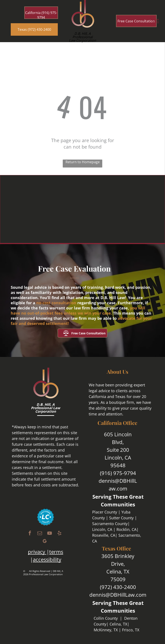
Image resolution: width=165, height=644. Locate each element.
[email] (40, 534)
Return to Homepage (83, 162)
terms (56, 552)
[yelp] (59, 534)
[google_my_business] (44, 542)
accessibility (47, 559)
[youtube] (49, 534)
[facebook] (30, 534)
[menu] (156, 21)
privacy (37, 552)
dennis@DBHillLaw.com (118, 595)
